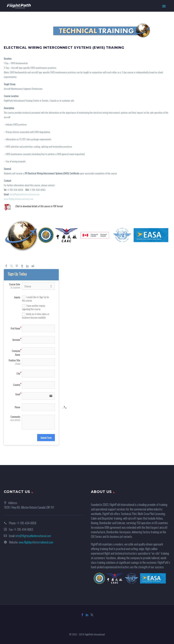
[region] (87, 30)
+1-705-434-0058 (26, 523)
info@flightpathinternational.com (25, 194)
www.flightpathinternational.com (19, 199)
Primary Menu (164, 6)
